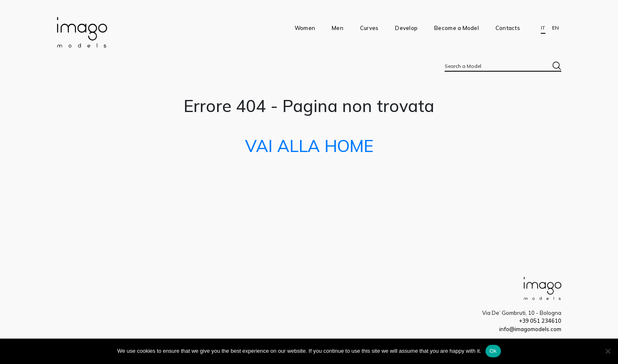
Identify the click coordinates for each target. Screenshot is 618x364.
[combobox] (503, 66)
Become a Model (457, 28)
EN (555, 28)
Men (338, 28)
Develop (406, 28)
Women (305, 28)
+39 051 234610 (540, 321)
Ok (493, 351)
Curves (369, 28)
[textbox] (503, 66)
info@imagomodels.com (530, 329)
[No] (608, 351)
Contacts (508, 28)
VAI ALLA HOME (309, 146)
